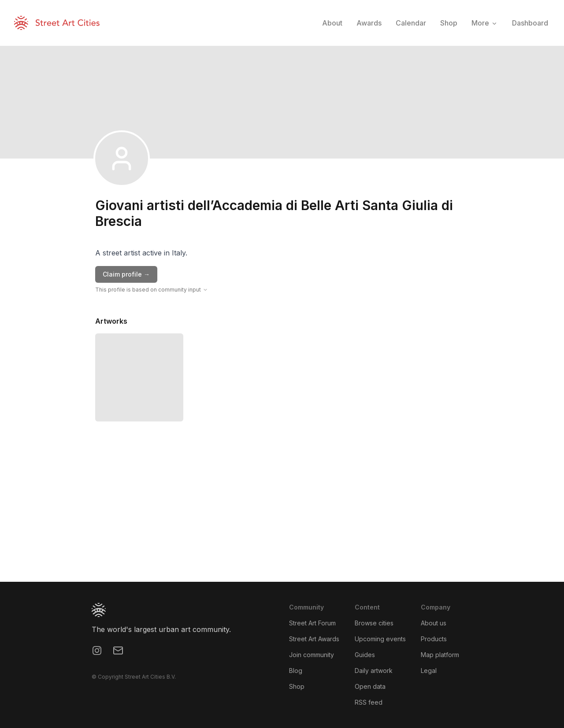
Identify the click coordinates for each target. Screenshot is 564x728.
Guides (365, 655)
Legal (429, 671)
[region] (282, 516)
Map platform (440, 655)
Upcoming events (380, 639)
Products (434, 639)
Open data (370, 686)
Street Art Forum (312, 623)
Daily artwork (374, 671)
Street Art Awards (314, 639)
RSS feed (369, 702)
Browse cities (374, 623)
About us (434, 623)
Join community (312, 655)
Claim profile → (126, 274)
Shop (297, 686)
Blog (296, 671)
